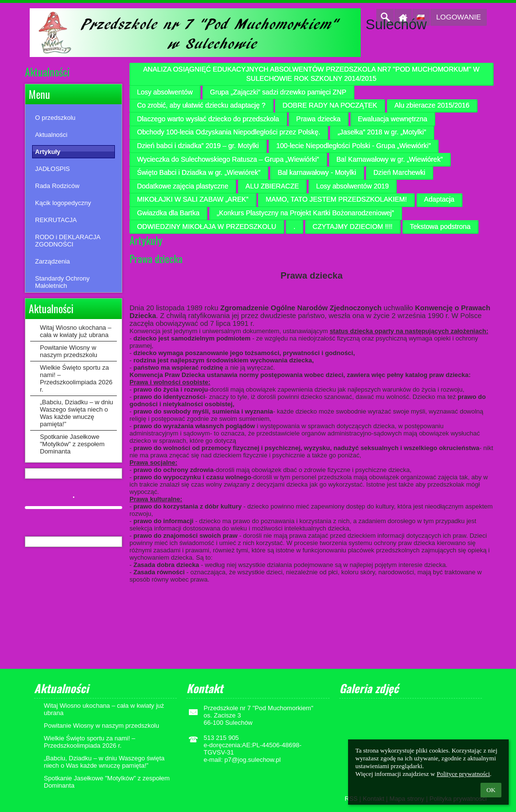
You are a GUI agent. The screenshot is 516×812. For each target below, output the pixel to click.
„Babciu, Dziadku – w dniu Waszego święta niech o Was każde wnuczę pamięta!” (76, 413)
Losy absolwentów (165, 92)
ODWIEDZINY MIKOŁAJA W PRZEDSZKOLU (206, 227)
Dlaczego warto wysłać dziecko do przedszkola (208, 119)
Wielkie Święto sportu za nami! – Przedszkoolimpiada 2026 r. (76, 378)
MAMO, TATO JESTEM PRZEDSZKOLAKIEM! (336, 199)
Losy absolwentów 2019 (352, 186)
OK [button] (491, 790)
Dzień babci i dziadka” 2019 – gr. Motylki (198, 146)
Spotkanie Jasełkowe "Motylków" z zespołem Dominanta (72, 444)
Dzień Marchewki (399, 172)
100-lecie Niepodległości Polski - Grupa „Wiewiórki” (353, 146)
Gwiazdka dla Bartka (168, 213)
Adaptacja (439, 199)
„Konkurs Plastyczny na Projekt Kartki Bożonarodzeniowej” (305, 213)
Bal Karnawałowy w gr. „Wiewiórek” (390, 159)
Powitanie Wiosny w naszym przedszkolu (69, 351)
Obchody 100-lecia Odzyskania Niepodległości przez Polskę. (229, 132)
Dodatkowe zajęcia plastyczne (183, 186)
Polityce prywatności (463, 774)
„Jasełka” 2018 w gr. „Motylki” (382, 132)
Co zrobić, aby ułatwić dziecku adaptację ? (201, 105)
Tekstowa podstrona (440, 227)
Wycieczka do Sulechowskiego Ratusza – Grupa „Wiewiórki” (228, 159)
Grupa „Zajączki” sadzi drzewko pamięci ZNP (278, 92)
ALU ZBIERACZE (272, 186)
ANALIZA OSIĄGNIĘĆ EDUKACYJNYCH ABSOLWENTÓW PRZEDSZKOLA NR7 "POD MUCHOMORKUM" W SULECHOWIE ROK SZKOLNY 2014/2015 (311, 74)
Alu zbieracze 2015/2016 (432, 105)
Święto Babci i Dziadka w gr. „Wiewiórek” (199, 172)
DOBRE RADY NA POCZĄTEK (330, 105)
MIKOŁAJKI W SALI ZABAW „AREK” (193, 199)
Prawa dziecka (319, 119)
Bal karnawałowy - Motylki (317, 172)
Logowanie (459, 17)
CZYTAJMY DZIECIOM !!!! (352, 227)
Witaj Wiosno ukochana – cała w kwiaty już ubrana (76, 331)
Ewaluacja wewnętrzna (392, 119)
